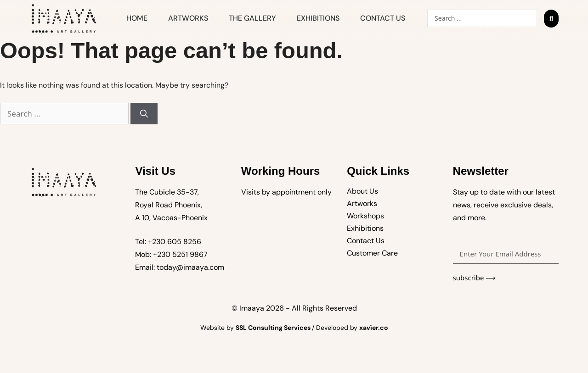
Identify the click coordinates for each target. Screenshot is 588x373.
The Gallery (252, 18)
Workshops (365, 216)
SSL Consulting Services (274, 328)
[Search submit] (551, 19)
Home (137, 18)
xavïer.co (374, 328)
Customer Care (372, 253)
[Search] (144, 114)
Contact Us (383, 18)
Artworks (188, 18)
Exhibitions (318, 18)
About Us (362, 191)
